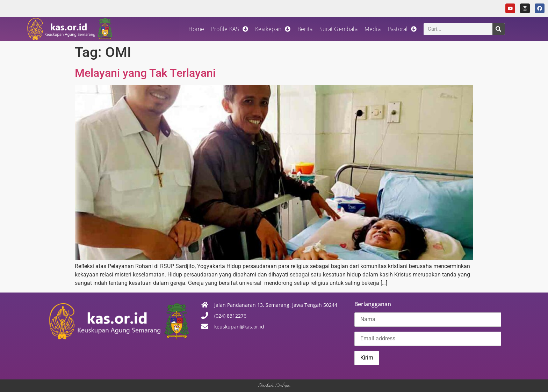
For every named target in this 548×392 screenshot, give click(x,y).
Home (196, 29)
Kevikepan (273, 29)
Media (373, 29)
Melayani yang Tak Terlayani (145, 73)
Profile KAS (230, 29)
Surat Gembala (338, 29)
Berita (305, 29)
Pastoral (402, 29)
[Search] (499, 29)
